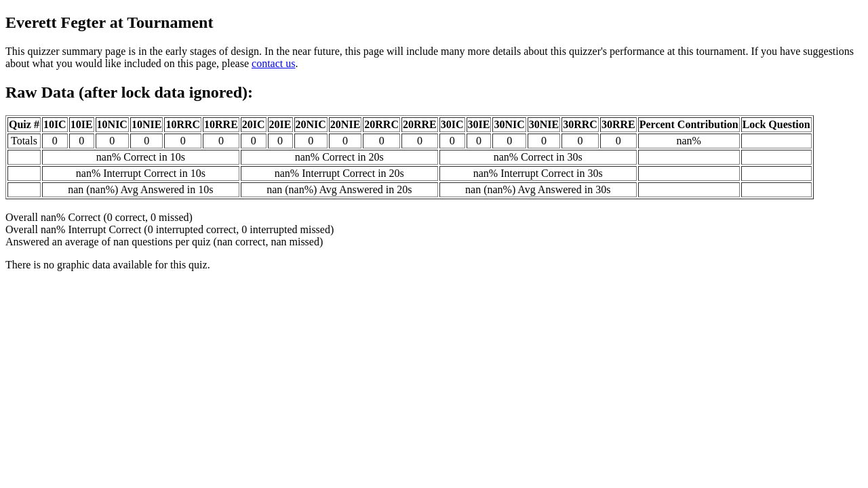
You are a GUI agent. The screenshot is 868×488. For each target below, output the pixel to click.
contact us (273, 63)
